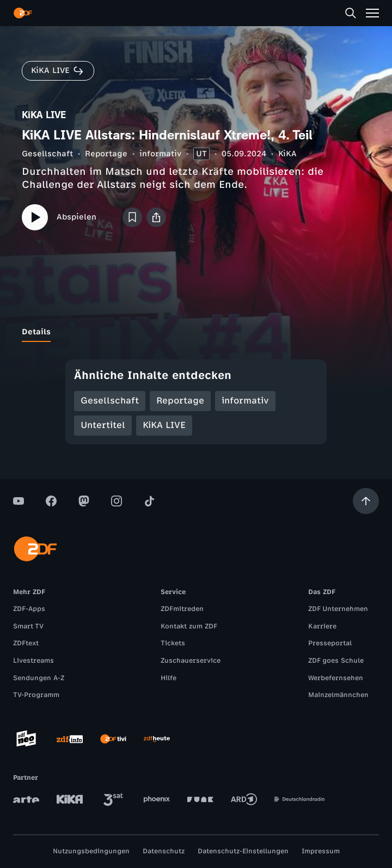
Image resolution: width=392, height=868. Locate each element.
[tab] (36, 332)
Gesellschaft (47, 154)
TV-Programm (36, 695)
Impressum (321, 851)
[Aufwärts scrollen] (366, 501)
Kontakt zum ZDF (189, 626)
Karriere (322, 626)
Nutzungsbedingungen (91, 851)
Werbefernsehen (336, 678)
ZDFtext (26, 643)
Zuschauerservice (191, 661)
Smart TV (28, 626)
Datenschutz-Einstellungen (243, 851)
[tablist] (196, 332)
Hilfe (169, 678)
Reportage (106, 154)
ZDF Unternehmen (338, 609)
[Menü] (372, 13)
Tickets (173, 643)
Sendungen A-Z (39, 678)
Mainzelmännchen (338, 695)
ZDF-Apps (29, 609)
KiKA (287, 154)
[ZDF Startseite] (23, 13)
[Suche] (351, 13)
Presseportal (330, 643)
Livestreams (33, 661)
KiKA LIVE (164, 425)
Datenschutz (164, 851)
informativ (160, 154)
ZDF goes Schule (336, 661)
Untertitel (103, 425)
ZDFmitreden (182, 609)
